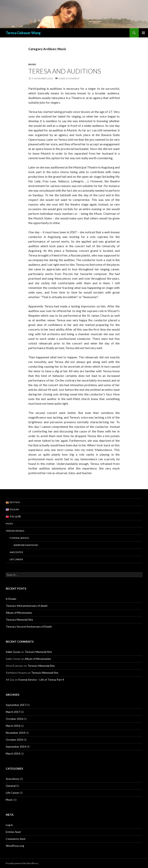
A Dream (11, 599)
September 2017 (16, 705)
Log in (9, 825)
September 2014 (16, 747)
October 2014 (14, 740)
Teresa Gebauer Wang (23, 33)
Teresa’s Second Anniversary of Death (29, 626)
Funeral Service (19, 538)
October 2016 (14, 719)
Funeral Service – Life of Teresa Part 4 (41, 680)
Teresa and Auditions (65, 71)
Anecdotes (16, 552)
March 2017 (13, 712)
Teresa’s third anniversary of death (27, 606)
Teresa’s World (15, 531)
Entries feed (13, 832)
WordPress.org (15, 846)
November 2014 (15, 733)
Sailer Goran (13, 652)
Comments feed (16, 839)
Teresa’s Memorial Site (19, 620)
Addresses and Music (26, 545)
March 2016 (13, 726)
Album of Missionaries (19, 613)
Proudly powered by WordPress (22, 863)
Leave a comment (69, 78)
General (11, 786)
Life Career (16, 559)
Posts (9, 524)
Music (32, 64)
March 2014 (13, 753)
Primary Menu (143, 33)
